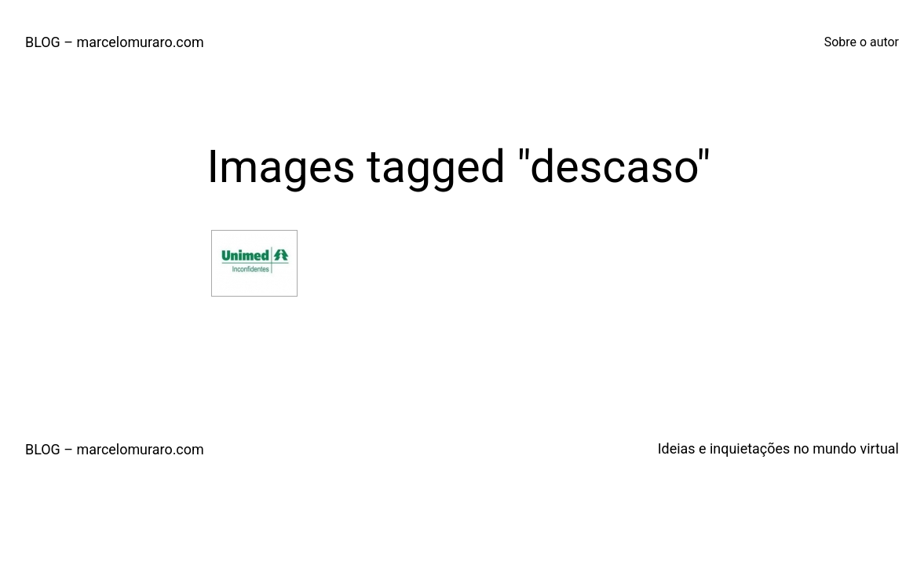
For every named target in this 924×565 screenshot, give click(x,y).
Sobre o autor (862, 42)
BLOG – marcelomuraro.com (115, 42)
